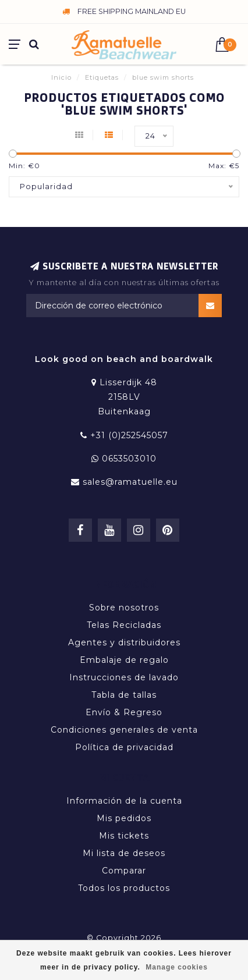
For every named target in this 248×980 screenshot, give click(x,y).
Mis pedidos (124, 818)
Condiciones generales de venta (124, 730)
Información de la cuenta (124, 801)
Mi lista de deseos (124, 853)
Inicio (61, 77)
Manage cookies (177, 967)
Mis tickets (124, 836)
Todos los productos (124, 888)
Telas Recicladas (124, 625)
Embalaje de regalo (124, 660)
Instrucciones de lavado (124, 677)
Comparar (124, 871)
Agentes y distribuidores (124, 642)
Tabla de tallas (124, 695)
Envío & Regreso (124, 712)
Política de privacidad (124, 747)
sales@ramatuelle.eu (130, 482)
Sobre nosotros (124, 608)
